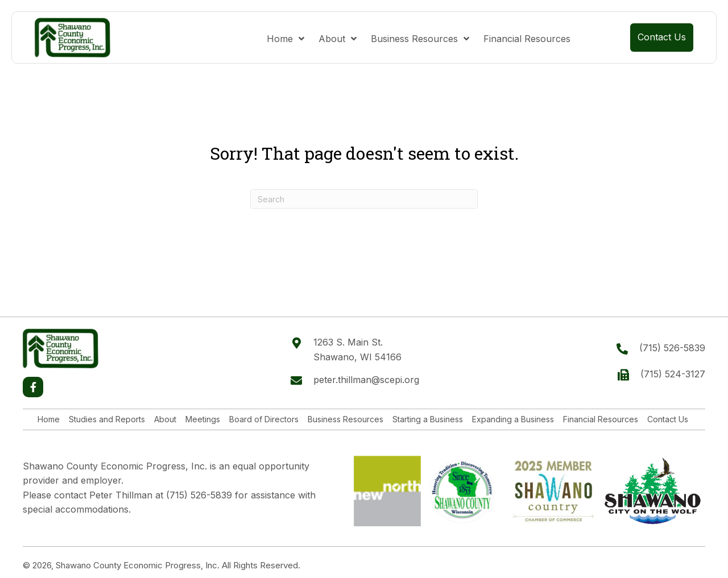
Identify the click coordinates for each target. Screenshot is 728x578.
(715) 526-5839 (672, 348)
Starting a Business (428, 419)
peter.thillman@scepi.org (366, 380)
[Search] (364, 199)
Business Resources (346, 419)
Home (49, 419)
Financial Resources (601, 419)
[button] (33, 387)
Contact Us (668, 419)
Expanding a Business (513, 419)
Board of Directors (264, 419)
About (165, 419)
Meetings (203, 419)
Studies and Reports (107, 419)
